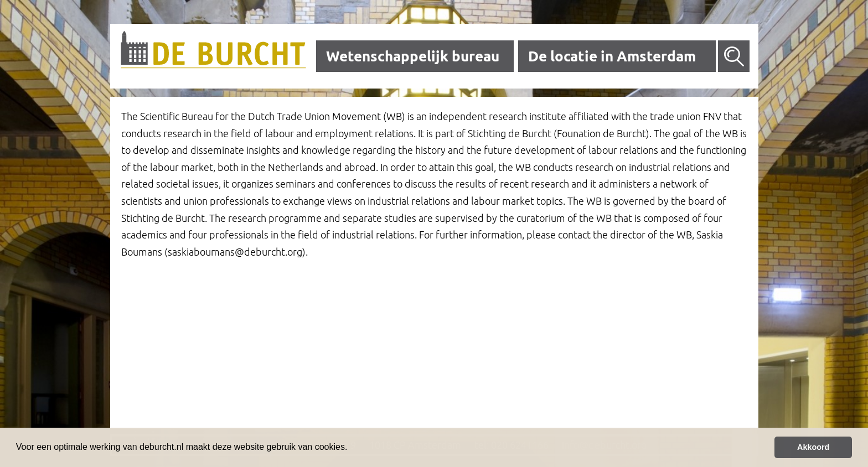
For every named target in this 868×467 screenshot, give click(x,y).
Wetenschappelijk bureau (413, 56)
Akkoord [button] (813, 447)
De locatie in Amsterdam (612, 56)
